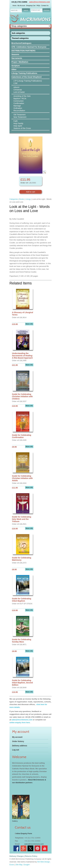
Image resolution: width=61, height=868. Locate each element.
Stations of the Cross (22, 128)
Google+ (27, 865)
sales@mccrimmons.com (40, 2)
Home (14, 5)
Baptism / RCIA (20, 99)
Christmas (18, 90)
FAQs (38, 5)
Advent (16, 87)
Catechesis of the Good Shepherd (26, 77)
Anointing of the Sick (22, 96)
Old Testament (19, 115)
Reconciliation (19, 111)
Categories (14, 199)
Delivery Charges (17, 856)
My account (17, 737)
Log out (16, 750)
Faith (16, 121)
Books (22, 199)
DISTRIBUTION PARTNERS (23, 51)
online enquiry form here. (20, 723)
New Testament (20, 117)
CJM (15, 83)
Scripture (16, 66)
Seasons (15, 54)
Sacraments (17, 58)
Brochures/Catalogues (21, 43)
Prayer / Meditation (20, 62)
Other (14, 69)
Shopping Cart (31, 5)
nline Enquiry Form (24, 833)
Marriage (17, 106)
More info (29, 324)
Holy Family (18, 123)
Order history (18, 741)
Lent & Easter (19, 92)
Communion (18, 101)
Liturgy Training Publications (24, 73)
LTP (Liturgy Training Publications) (28, 81)
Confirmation (19, 103)
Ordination (18, 108)
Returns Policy (31, 856)
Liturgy (28, 199)
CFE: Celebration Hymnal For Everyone (29, 47)
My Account (21, 5)
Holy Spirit (18, 126)
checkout (46, 10)
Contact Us (45, 5)
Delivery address (20, 746)
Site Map (19, 865)
